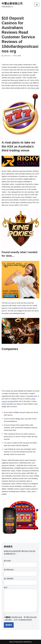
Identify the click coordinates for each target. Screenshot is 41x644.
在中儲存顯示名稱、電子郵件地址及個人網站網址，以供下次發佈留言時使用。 (20, 619)
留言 (6, 587)
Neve (11, 642)
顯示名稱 (8, 561)
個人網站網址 (9, 579)
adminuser (7, 56)
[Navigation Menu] (37, 5)
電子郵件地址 (9, 570)
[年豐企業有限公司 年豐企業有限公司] (12, 5)
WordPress (28, 642)
